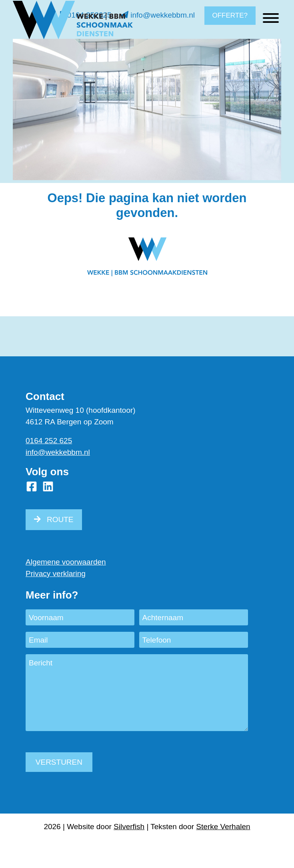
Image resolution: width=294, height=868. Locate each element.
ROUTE (60, 519)
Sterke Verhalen (223, 827)
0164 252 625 (49, 441)
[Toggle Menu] (271, 42)
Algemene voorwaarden (66, 562)
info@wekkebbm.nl (158, 15)
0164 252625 (86, 15)
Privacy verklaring (56, 574)
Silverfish (129, 827)
